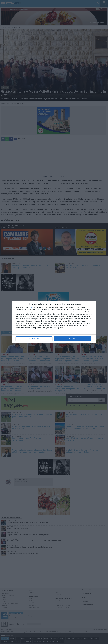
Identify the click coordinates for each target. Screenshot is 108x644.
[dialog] (54, 322)
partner (31, 307)
